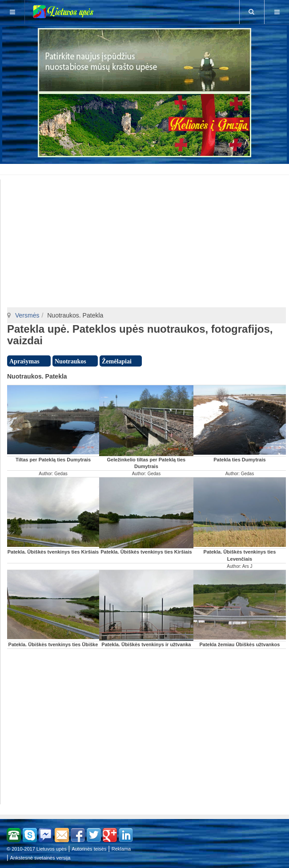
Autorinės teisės (89, 849)
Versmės (27, 315)
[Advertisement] (146, 168)
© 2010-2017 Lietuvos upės (37, 849)
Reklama (121, 849)
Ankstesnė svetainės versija (40, 858)
